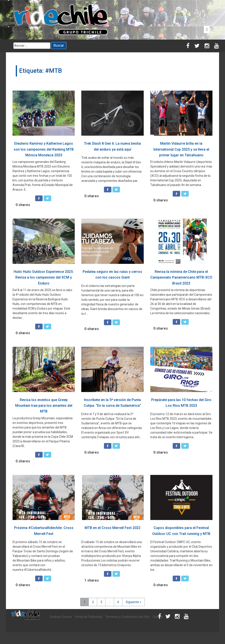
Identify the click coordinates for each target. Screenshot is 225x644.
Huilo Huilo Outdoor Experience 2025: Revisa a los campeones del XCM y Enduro (44, 277)
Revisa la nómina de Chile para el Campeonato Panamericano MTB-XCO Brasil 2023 (181, 277)
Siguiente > (133, 602)
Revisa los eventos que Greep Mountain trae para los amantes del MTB (44, 406)
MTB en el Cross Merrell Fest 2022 (112, 528)
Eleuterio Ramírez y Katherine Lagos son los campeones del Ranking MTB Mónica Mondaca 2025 (44, 149)
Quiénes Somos (61, 617)
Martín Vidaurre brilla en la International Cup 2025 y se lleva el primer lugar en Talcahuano (181, 149)
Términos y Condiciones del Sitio (127, 617)
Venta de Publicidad (88, 617)
